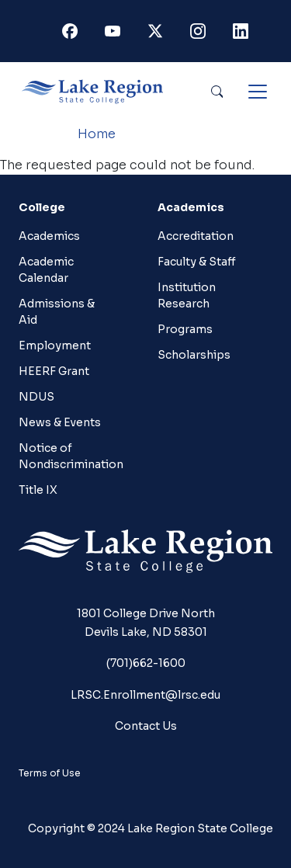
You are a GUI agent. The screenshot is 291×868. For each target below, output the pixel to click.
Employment (55, 345)
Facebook (73, 35)
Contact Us (146, 726)
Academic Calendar (46, 270)
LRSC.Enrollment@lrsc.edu (145, 695)
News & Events (60, 422)
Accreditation (196, 236)
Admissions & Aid (57, 312)
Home (97, 134)
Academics (49, 236)
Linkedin (244, 35)
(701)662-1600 (146, 663)
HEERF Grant (54, 371)
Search (217, 92)
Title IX (38, 490)
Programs (185, 329)
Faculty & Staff (197, 262)
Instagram (201, 35)
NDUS (36, 397)
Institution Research (187, 295)
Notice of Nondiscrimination (68, 456)
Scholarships (194, 355)
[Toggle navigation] (258, 92)
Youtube (116, 35)
